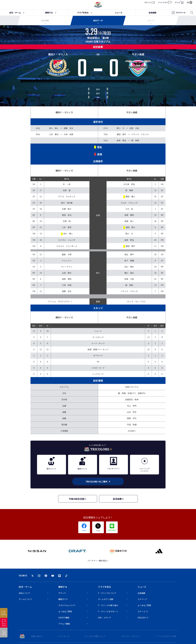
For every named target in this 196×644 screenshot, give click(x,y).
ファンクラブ (165, 2)
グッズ (179, 2)
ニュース (119, 13)
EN (190, 2)
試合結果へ (118, 499)
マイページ (179, 13)
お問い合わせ (36, 636)
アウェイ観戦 (73, 624)
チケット (150, 2)
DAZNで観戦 (73, 618)
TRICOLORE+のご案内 (98, 482)
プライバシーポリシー (131, 636)
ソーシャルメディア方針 (166, 636)
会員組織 (152, 13)
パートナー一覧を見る (98, 561)
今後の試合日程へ (78, 499)
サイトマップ (63, 636)
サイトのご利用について (95, 636)
